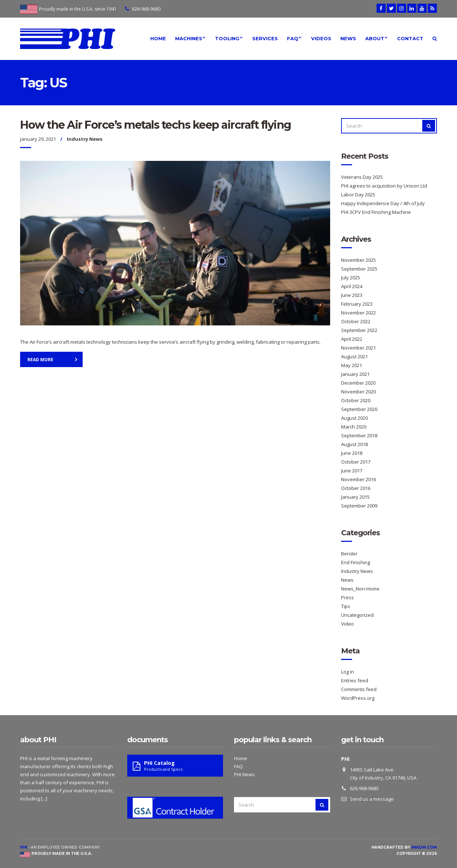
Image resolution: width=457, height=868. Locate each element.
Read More (40, 360)
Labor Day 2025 (358, 195)
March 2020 (354, 427)
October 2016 (356, 488)
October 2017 (356, 462)
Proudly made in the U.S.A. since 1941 (78, 9)
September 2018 (359, 435)
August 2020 (354, 418)
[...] (44, 799)
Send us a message (372, 799)
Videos (321, 38)
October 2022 (356, 321)
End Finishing (356, 562)
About (375, 38)
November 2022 (358, 313)
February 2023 (357, 304)
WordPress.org (358, 698)
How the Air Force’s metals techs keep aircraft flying (156, 125)
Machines (189, 38)
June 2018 (352, 453)
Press (348, 597)
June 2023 (352, 295)
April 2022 (352, 339)
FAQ (293, 38)
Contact (410, 38)
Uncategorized (357, 615)
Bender (349, 554)
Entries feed (355, 680)
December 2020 (358, 383)
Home (158, 38)
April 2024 (352, 286)
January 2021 (355, 374)
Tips (346, 606)
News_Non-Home (360, 589)
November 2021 (358, 348)
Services (265, 38)
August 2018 (354, 444)
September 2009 (359, 506)
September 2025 (359, 269)
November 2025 (358, 260)
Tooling (227, 38)
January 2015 (355, 497)
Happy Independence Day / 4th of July (383, 203)
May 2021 (352, 365)
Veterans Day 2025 (362, 177)
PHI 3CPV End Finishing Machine (376, 212)
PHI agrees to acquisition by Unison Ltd (384, 186)
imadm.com (424, 847)
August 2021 (354, 356)
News (348, 38)
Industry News (85, 139)
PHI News (244, 774)
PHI (24, 847)
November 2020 (358, 392)
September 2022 (359, 330)
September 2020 (359, 409)
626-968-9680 (146, 9)
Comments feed (359, 689)
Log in (348, 672)
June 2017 (352, 471)
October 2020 (356, 400)
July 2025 (351, 278)
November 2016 (358, 479)
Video (348, 624)
